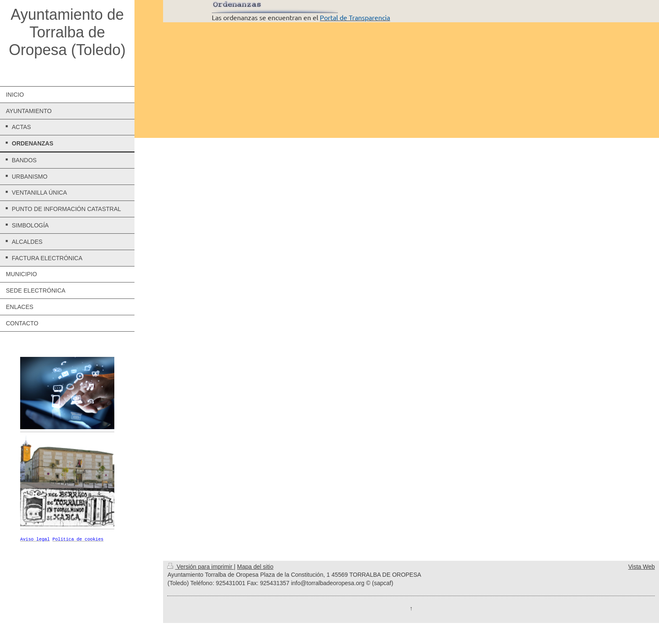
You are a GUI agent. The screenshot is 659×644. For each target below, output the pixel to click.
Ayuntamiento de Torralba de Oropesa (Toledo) (67, 32)
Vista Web (642, 567)
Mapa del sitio (255, 567)
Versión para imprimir (200, 567)
